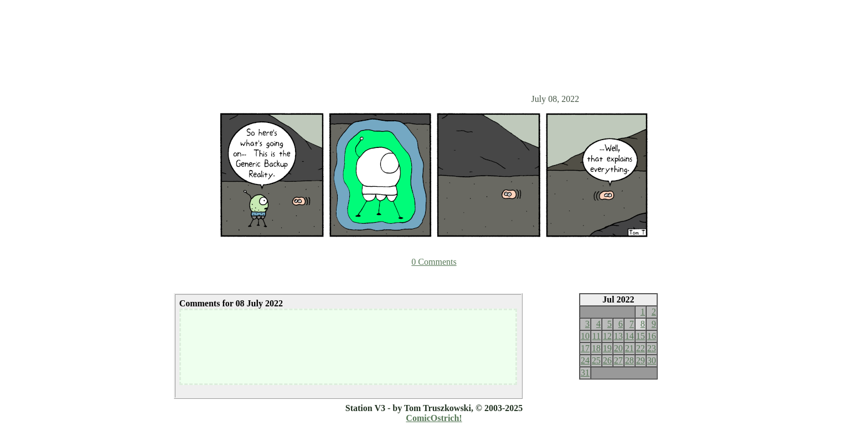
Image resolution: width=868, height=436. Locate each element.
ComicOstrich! (434, 418)
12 (607, 336)
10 (585, 336)
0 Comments (434, 262)
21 (629, 348)
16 (652, 336)
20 (618, 348)
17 (585, 348)
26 (607, 360)
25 (596, 360)
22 (640, 348)
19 (607, 348)
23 (652, 348)
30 (652, 360)
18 (596, 348)
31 (585, 373)
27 (618, 360)
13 (618, 336)
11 (596, 336)
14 (629, 336)
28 (629, 360)
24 (585, 360)
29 (640, 360)
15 (640, 336)
